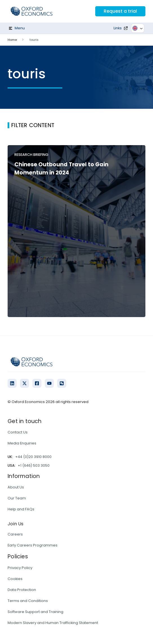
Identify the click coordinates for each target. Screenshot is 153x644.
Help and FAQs (21, 509)
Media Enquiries (22, 443)
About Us (16, 487)
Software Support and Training (36, 612)
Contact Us (18, 432)
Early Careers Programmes (33, 545)
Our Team (17, 498)
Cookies (15, 579)
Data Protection (22, 590)
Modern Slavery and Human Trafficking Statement (53, 623)
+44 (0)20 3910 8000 (33, 457)
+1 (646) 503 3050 (34, 465)
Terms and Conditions (28, 601)
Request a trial (120, 11)
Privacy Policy (20, 568)
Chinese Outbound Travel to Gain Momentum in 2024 (61, 169)
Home (12, 40)
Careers (15, 534)
